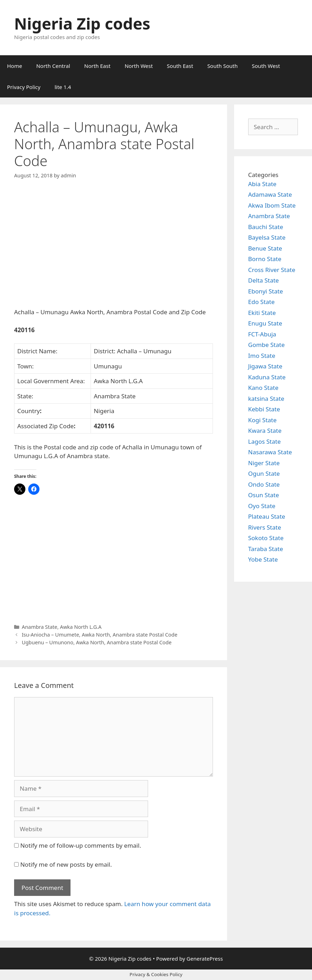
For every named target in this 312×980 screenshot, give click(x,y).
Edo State (261, 302)
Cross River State (272, 270)
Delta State (264, 280)
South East (180, 66)
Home (15, 66)
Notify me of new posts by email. (66, 864)
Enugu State (265, 323)
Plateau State (267, 516)
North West (139, 66)
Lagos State (264, 441)
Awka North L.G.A (81, 627)
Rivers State (265, 527)
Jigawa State (265, 366)
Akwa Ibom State (272, 205)
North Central (53, 66)
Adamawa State (270, 194)
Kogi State (262, 420)
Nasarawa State (270, 452)
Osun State (264, 495)
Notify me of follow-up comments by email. (81, 845)
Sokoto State (266, 538)
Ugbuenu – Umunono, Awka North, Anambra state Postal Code (97, 642)
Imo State (262, 356)
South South (222, 66)
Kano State (263, 388)
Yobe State (263, 559)
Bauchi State (266, 227)
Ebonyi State (266, 291)
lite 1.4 (63, 87)
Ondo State (264, 484)
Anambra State (40, 627)
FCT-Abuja (262, 334)
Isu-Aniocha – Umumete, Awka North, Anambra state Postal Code (100, 635)
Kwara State (265, 431)
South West (266, 66)
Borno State (265, 259)
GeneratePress (205, 959)
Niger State (264, 463)
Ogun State (264, 473)
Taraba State (266, 549)
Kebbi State (264, 409)
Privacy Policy (24, 87)
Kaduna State (267, 377)
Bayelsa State (267, 237)
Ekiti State (262, 313)
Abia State (262, 184)
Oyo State (262, 506)
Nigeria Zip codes (82, 23)
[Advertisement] (114, 249)
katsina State (266, 399)
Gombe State (267, 345)
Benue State (265, 248)
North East (97, 66)
